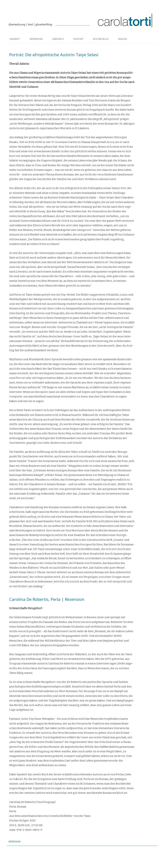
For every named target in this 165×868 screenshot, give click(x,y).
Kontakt (78, 39)
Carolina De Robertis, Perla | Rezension (47, 599)
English (123, 39)
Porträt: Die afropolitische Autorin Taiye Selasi (54, 55)
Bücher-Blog (101, 39)
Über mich (58, 39)
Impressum (15, 842)
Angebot (15, 39)
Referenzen (36, 39)
